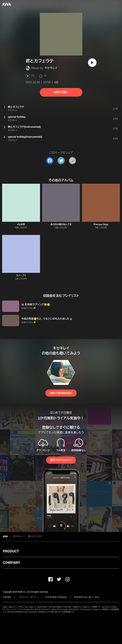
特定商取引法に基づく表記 (87, 597)
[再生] (92, 63)
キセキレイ (51, 68)
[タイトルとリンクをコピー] (72, 161)
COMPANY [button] (11, 563)
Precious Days (101, 224)
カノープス (21, 275)
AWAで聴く (61, 92)
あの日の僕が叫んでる (61, 224)
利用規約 (7, 597)
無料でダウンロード (61, 460)
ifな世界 (21, 224)
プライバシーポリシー (28, 597)
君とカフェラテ (35, 536)
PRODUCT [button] (11, 551)
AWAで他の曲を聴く (61, 393)
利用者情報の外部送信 (56, 597)
